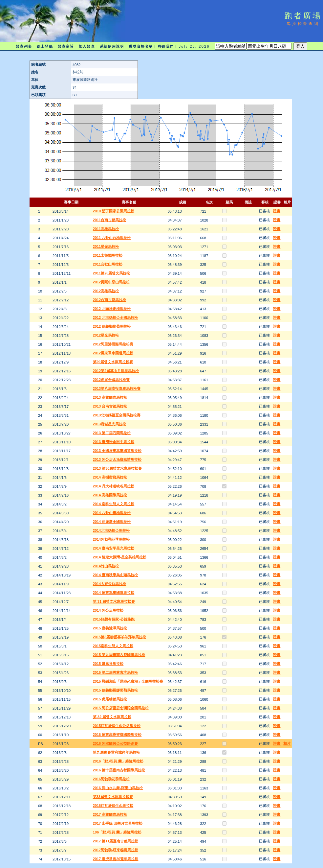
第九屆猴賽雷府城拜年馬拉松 (116, 752)
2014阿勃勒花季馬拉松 (111, 539)
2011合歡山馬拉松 (108, 264)
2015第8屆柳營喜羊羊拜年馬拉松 (120, 637)
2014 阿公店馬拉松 (108, 610)
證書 (277, 211)
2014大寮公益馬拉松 (109, 584)
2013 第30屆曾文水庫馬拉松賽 (118, 468)
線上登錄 (45, 46)
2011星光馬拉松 (106, 246)
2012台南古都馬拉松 (109, 300)
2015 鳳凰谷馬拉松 (108, 664)
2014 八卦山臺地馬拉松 (112, 513)
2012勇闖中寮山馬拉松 (111, 282)
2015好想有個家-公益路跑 (114, 619)
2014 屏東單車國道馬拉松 (114, 593)
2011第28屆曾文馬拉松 (112, 273)
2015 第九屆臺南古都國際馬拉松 (119, 655)
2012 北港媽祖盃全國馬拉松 (116, 317)
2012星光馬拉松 (106, 335)
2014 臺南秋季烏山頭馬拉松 (116, 575)
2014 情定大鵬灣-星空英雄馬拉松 (120, 557)
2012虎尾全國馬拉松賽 (111, 380)
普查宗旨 (66, 46)
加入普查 (87, 46)
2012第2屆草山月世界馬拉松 (116, 371)
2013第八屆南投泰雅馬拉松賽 (117, 388)
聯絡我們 (166, 46)
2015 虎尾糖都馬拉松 (110, 699)
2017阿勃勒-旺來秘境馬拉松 (116, 850)
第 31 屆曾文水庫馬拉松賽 (114, 601)
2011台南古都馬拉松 (109, 220)
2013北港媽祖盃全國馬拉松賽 (117, 415)
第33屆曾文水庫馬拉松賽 (113, 797)
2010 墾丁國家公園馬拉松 (114, 211)
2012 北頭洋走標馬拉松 (112, 309)
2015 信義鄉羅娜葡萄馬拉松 (116, 690)
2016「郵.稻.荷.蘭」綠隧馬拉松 (118, 761)
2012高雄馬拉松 (106, 291)
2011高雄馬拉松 (106, 229)
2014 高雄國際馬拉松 (110, 495)
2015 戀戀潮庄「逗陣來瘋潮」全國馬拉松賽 (128, 681)
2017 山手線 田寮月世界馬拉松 (118, 823)
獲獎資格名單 (141, 46)
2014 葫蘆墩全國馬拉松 (112, 522)
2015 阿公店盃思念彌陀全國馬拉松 (121, 708)
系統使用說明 (112, 46)
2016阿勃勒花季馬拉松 (111, 779)
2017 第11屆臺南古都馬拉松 (116, 841)
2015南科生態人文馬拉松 (113, 646)
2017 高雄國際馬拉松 (110, 814)
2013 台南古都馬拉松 (110, 406)
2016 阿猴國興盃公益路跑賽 (116, 743)
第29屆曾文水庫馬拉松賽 (113, 362)
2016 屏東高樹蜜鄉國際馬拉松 (117, 735)
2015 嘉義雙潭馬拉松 (110, 628)
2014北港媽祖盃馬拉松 (111, 530)
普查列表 (24, 46)
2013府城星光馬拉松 (109, 424)
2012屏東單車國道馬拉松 (113, 353)
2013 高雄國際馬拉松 (110, 397)
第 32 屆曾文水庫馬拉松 (112, 717)
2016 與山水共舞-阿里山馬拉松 (118, 788)
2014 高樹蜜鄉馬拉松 (110, 477)
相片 (287, 743)
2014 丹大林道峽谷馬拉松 (114, 486)
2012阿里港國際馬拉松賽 (113, 344)
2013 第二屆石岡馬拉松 (112, 433)
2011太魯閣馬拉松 (108, 255)
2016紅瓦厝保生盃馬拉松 (113, 806)
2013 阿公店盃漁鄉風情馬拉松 (117, 459)
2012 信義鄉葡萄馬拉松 (112, 326)
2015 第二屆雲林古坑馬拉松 (116, 672)
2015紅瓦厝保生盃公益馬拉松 (117, 726)
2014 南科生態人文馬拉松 (114, 504)
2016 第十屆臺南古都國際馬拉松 (119, 770)
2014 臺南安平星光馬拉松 (114, 548)
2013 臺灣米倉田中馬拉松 (114, 442)
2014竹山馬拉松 (106, 566)
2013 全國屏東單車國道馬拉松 (117, 451)
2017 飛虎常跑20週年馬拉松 (116, 859)
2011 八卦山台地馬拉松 (112, 238)
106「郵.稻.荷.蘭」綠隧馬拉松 (117, 832)
